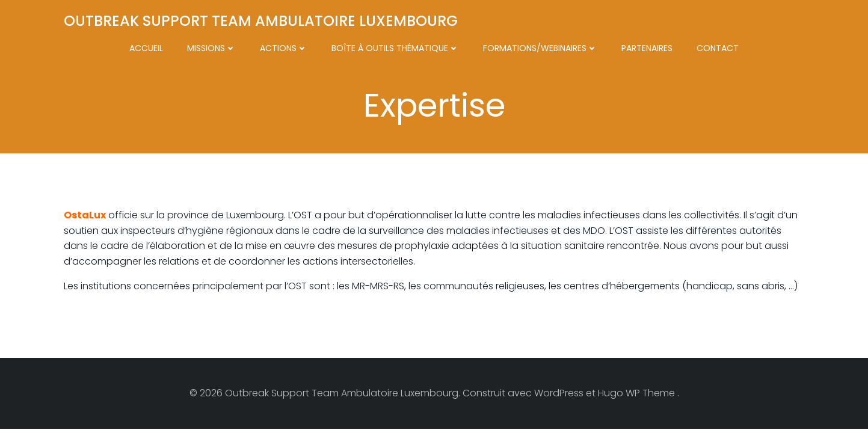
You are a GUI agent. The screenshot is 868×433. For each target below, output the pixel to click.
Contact (718, 48)
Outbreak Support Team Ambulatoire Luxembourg (261, 21)
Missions (211, 48)
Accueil (146, 48)
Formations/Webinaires (540, 48)
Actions (284, 48)
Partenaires (647, 48)
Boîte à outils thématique (395, 48)
